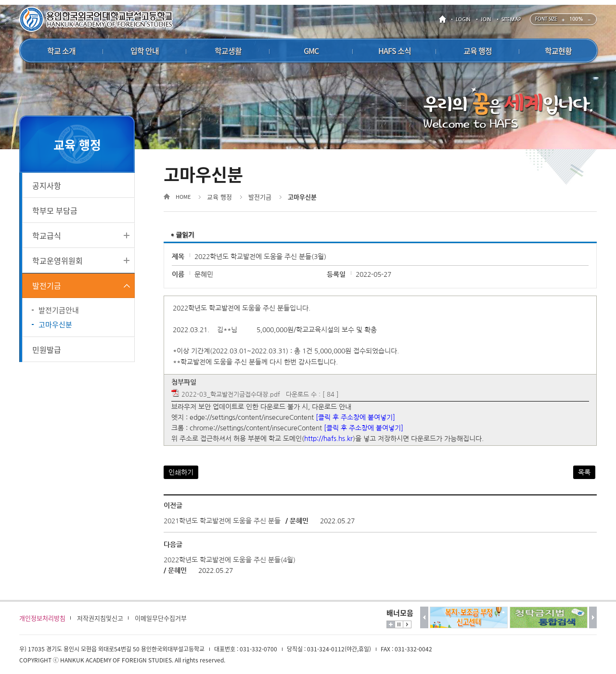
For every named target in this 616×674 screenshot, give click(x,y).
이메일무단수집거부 (161, 618)
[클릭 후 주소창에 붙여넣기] (355, 417)
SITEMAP (511, 19)
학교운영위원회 (58, 260)
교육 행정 (219, 197)
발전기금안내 (59, 310)
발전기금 (47, 285)
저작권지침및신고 (100, 618)
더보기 (391, 624)
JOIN (486, 19)
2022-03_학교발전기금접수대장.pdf (231, 395)
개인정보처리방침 (42, 618)
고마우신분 (55, 324)
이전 (424, 617)
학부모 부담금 (55, 210)
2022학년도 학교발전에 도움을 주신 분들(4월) (230, 560)
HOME (444, 19)
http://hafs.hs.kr (328, 439)
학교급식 (47, 235)
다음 (593, 617)
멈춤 (399, 624)
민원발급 (47, 350)
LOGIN (463, 19)
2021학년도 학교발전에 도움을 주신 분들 (222, 521)
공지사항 (47, 185)
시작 (407, 624)
